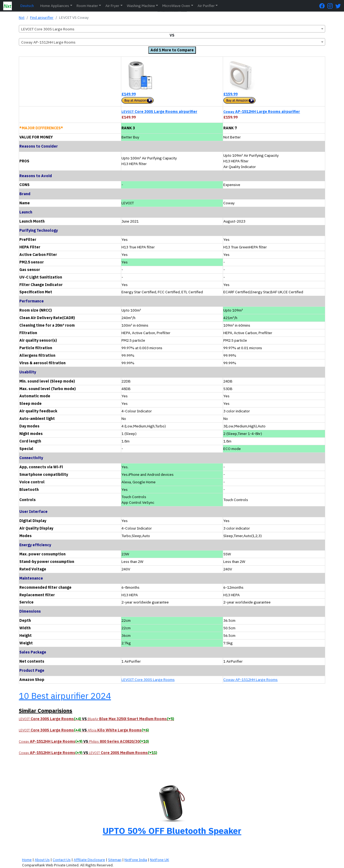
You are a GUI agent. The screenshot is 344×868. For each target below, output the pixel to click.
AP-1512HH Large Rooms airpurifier (262, 112)
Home (27, 860)
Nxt (22, 17)
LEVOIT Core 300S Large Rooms (148, 680)
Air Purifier (206, 6)
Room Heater (87, 6)
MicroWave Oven (176, 6)
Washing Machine (141, 6)
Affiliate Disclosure (89, 860)
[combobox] (172, 29)
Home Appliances (55, 6)
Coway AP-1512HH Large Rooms (250, 680)
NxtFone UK (160, 860)
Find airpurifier (42, 17)
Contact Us (62, 860)
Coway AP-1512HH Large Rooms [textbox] (48, 42)
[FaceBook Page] (323, 6)
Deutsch (27, 6)
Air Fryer (112, 6)
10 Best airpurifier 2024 (65, 696)
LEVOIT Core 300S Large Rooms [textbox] (48, 29)
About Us (42, 860)
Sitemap (115, 860)
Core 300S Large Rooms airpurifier (159, 112)
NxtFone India (136, 860)
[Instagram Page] (331, 6)
